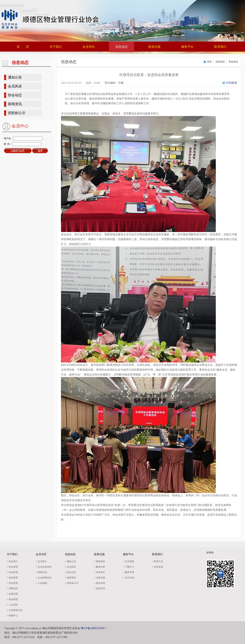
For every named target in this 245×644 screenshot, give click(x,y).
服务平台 (187, 47)
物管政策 (100, 561)
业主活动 (129, 578)
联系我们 (220, 47)
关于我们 (56, 47)
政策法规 (154, 47)
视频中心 (13, 616)
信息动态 (122, 47)
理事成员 (13, 589)
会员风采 (15, 86)
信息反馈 (158, 567)
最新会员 (42, 572)
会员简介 (42, 561)
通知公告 (15, 77)
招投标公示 (17, 113)
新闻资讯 (15, 104)
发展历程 (13, 594)
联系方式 (158, 561)
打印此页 (232, 83)
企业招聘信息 (45, 578)
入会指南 (42, 583)
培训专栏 (100, 572)
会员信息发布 (45, 567)
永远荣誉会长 (16, 610)
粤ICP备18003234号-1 (93, 628)
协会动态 (15, 95)
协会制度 (13, 599)
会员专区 (89, 47)
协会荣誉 (13, 583)
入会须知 (13, 605)
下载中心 (129, 567)
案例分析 (100, 567)
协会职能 (13, 572)
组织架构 (13, 578)
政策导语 (100, 589)
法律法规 (100, 578)
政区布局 (100, 583)
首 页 (23, 47)
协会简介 (13, 561)
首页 (209, 62)
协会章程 (13, 567)
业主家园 (129, 561)
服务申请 (129, 572)
